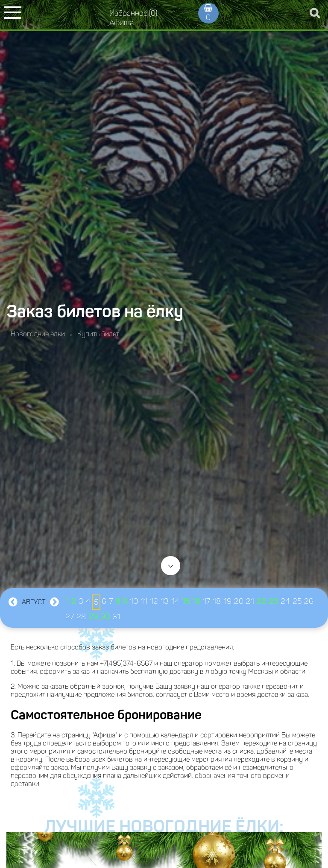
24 (285, 601)
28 (81, 617)
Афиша (122, 23)
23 (273, 601)
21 (250, 601)
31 (116, 617)
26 (309, 601)
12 (154, 601)
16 (196, 601)
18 (217, 601)
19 (227, 601)
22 (261, 601)
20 (239, 601)
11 (144, 601)
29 (93, 617)
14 (175, 601)
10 (134, 601)
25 (297, 601)
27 (70, 617)
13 (165, 601)
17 (206, 601)
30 (105, 617)
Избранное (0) (133, 13)
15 (186, 601)
